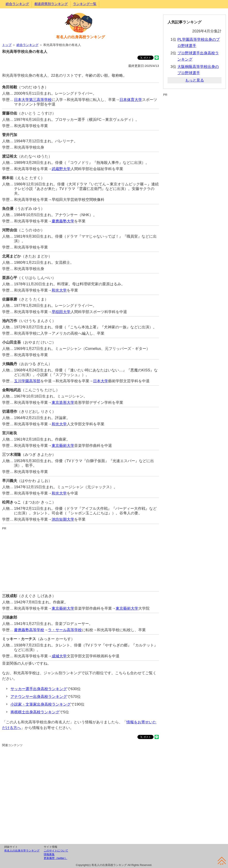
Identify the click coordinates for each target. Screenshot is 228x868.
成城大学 (59, 656)
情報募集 (49, 854)
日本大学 (101, 381)
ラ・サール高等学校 (65, 630)
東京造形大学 (63, 403)
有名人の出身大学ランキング (22, 851)
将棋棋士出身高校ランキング (35, 712)
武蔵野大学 (61, 169)
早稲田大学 (61, 312)
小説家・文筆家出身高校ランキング (41, 704)
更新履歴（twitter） (56, 858)
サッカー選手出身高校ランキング (39, 689)
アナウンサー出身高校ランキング (39, 697)
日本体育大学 (131, 100)
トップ (7, 45)
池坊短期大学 (63, 519)
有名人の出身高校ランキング (81, 37)
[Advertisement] (81, 560)
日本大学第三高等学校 (33, 100)
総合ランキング (17, 4)
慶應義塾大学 (63, 221)
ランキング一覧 (85, 4)
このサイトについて (56, 851)
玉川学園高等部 (27, 381)
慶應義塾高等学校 (29, 630)
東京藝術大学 (63, 446)
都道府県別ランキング (51, 4)
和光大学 (59, 290)
